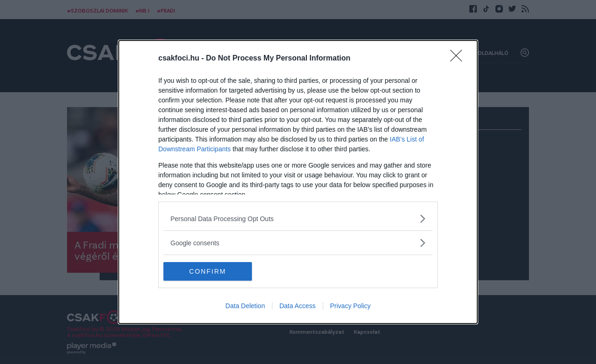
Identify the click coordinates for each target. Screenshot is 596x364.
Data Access (298, 306)
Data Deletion (245, 306)
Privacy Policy (350, 306)
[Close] (459, 59)
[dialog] (298, 182)
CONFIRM (207, 271)
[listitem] (298, 219)
